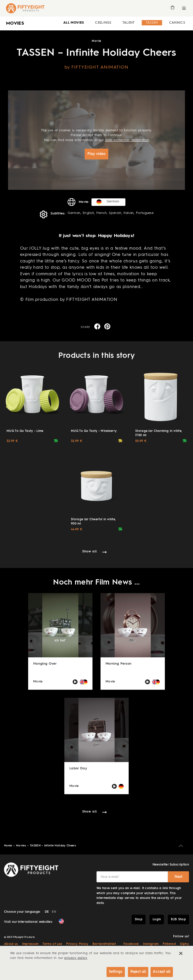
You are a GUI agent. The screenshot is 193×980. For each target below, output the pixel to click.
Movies (21, 845)
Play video (96, 154)
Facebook (131, 944)
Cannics (177, 23)
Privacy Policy (77, 944)
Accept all (161, 970)
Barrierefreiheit (104, 944)
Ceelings (103, 23)
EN (54, 911)
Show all (90, 551)
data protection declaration (127, 140)
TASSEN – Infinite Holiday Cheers (53, 845)
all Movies (74, 23)
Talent (129, 23)
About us (11, 944)
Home (9, 845)
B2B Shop (178, 919)
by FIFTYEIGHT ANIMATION (97, 67)
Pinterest (169, 944)
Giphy (184, 944)
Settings (111, 970)
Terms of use (52, 944)
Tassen (152, 23)
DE (47, 911)
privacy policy (76, 957)
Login (157, 919)
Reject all (135, 970)
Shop (139, 919)
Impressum (30, 944)
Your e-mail (110, 877)
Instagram (151, 944)
